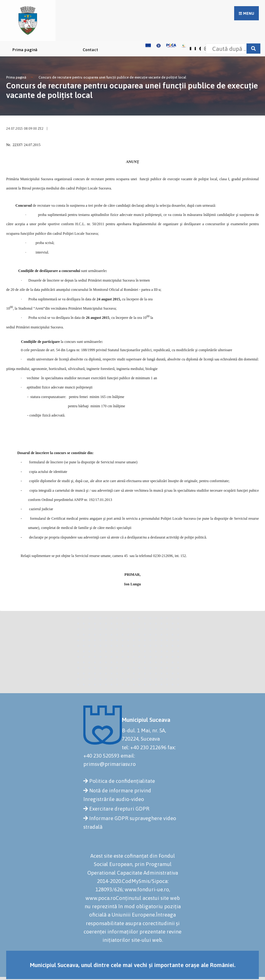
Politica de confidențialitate (122, 781)
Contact (90, 50)
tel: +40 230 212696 (144, 747)
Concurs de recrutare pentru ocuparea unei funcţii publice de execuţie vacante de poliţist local (112, 77)
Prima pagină (25, 50)
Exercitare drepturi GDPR (119, 809)
